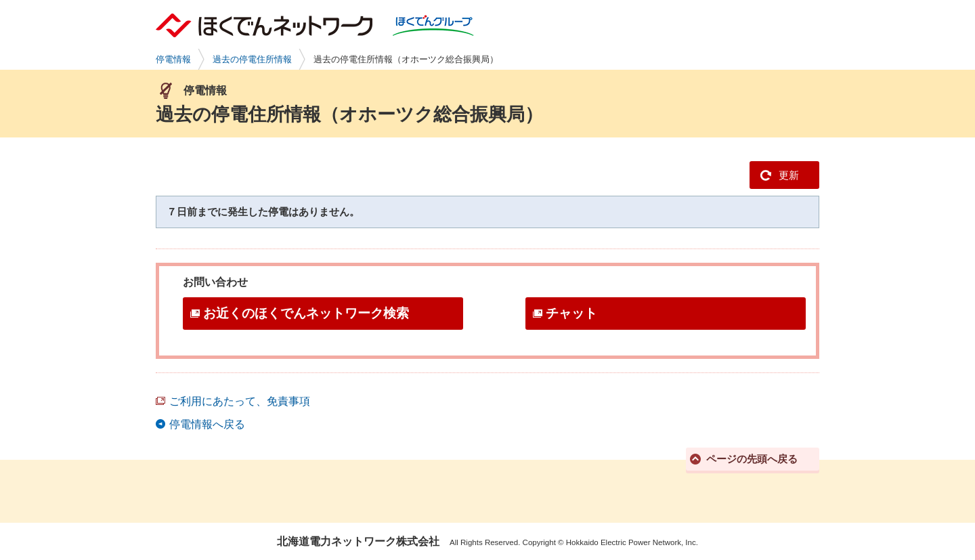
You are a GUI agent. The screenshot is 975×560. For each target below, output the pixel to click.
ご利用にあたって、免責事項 (240, 401)
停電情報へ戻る (207, 424)
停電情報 (173, 59)
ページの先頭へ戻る (752, 459)
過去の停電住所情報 (252, 59)
